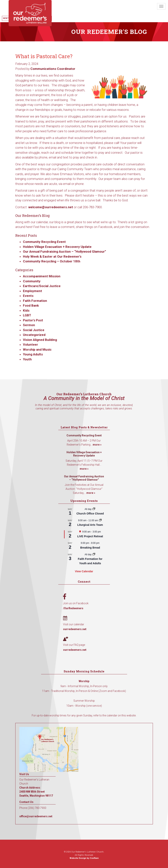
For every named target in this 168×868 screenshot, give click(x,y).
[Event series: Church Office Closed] (94, 509)
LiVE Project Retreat (90, 536)
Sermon (29, 325)
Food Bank (31, 305)
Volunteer (30, 345)
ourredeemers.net (75, 629)
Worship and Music (37, 349)
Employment (32, 291)
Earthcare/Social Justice (42, 286)
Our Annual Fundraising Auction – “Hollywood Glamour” (65, 251)
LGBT (27, 315)
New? (6, 18)
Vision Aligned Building (40, 340)
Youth (27, 359)
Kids (26, 310)
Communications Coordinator (53, 69)
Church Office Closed (90, 514)
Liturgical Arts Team (90, 525)
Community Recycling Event (44, 242)
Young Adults (33, 354)
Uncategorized (34, 335)
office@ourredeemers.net (36, 816)
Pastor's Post (33, 320)
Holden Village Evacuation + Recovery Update (57, 247)
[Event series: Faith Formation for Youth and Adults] (94, 554)
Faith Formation (35, 301)
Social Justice (34, 330)
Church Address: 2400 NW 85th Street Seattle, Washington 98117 (36, 792)
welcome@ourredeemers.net (51, 207)
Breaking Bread (90, 548)
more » (97, 445)
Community (32, 281)
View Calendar (84, 571)
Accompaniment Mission (42, 276)
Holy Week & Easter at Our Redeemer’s (52, 256)
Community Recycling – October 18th (52, 261)
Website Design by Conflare (84, 858)
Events (28, 296)
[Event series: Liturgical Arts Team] (100, 520)
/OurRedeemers (73, 608)
